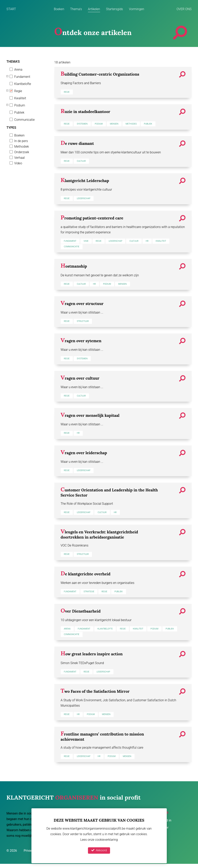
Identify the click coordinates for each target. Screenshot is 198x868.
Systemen (83, 124)
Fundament (22, 77)
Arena (18, 70)
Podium (20, 105)
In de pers (21, 141)
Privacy (29, 855)
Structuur (84, 322)
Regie (18, 91)
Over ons (184, 9)
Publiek (19, 113)
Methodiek (22, 147)
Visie (87, 242)
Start (11, 9)
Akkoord (99, 850)
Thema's (76, 9)
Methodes (135, 124)
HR (151, 242)
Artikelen (94, 9)
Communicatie (25, 120)
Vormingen (137, 9)
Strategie (90, 594)
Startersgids (115, 9)
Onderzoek (22, 152)
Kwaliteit (20, 98)
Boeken (59, 9)
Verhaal (20, 158)
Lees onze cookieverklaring (99, 839)
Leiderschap (85, 199)
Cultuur (82, 161)
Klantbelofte (23, 84)
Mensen (117, 124)
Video (18, 163)
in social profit (74, 801)
